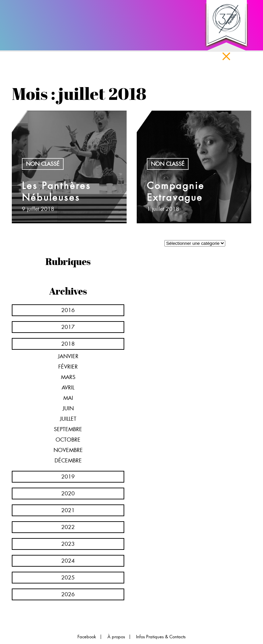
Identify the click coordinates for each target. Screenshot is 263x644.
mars (68, 377)
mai (68, 398)
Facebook (87, 637)
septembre (68, 429)
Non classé (43, 164)
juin (68, 408)
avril (68, 388)
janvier (68, 356)
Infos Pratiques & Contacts (161, 637)
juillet (68, 419)
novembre (68, 450)
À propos (116, 637)
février (68, 367)
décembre (68, 461)
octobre (68, 440)
